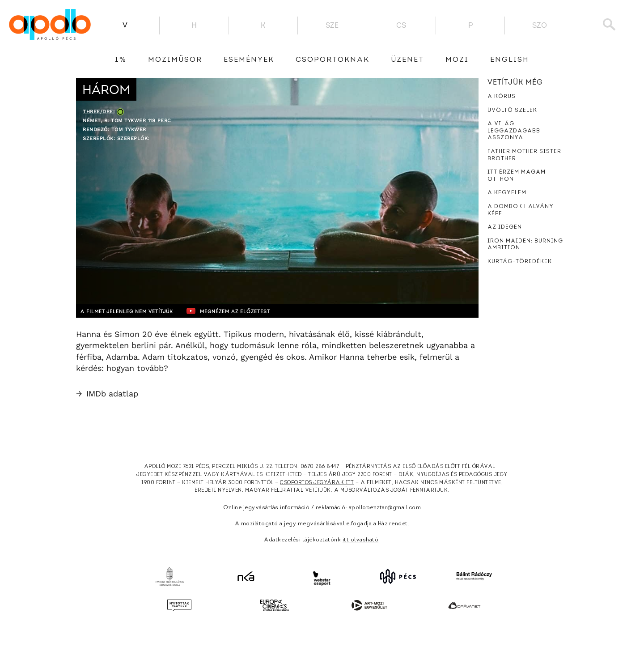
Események (249, 60)
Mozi (457, 60)
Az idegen (505, 227)
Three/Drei (99, 112)
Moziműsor (175, 60)
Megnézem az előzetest (250, 311)
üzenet (407, 60)
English (510, 60)
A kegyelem (507, 193)
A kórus (502, 97)
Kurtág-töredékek (520, 262)
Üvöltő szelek (512, 111)
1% (121, 60)
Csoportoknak (333, 60)
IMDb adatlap (107, 394)
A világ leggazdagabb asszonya (514, 131)
